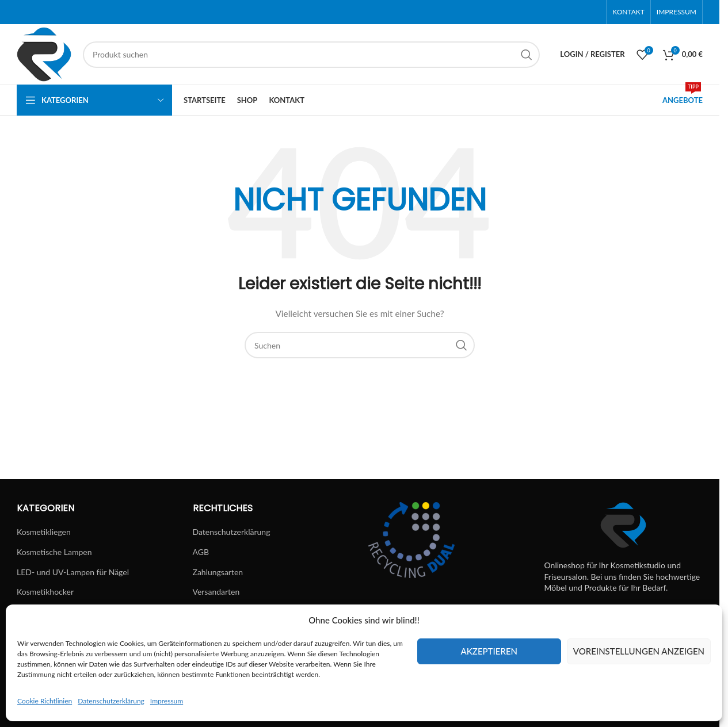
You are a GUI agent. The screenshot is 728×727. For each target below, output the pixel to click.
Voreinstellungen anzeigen (639, 651)
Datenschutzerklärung (111, 701)
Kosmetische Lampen (54, 552)
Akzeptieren (489, 651)
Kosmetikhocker (45, 592)
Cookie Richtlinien (45, 701)
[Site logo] (44, 53)
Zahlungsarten (218, 572)
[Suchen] (311, 55)
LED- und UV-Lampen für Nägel (73, 572)
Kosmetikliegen (44, 532)
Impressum (167, 701)
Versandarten (216, 592)
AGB (201, 552)
